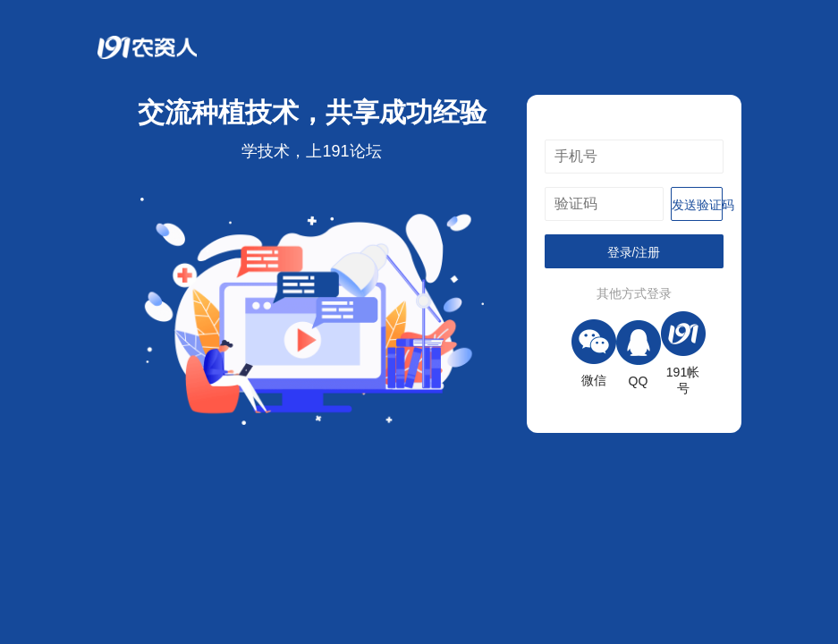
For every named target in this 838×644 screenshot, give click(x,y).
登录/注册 (634, 252)
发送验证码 (698, 205)
